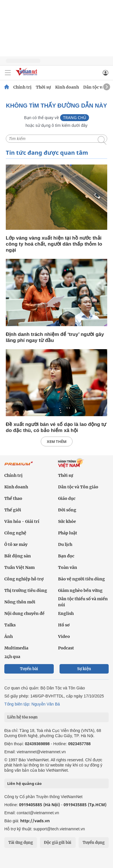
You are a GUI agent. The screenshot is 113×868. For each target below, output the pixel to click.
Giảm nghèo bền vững (80, 590)
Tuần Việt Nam (20, 567)
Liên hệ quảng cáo (24, 783)
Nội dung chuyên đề (24, 613)
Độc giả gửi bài (58, 843)
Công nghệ (15, 533)
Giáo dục (67, 498)
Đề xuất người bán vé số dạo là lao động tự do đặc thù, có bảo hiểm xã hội (56, 427)
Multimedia (16, 648)
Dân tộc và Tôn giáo (78, 487)
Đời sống (67, 510)
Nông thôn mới (20, 602)
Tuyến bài (29, 669)
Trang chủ (75, 117)
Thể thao (13, 498)
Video (64, 636)
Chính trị (22, 87)
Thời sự (43, 87)
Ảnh (9, 636)
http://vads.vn (35, 821)
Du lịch (65, 544)
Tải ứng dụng (21, 843)
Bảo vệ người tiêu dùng (81, 579)
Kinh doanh (67, 87)
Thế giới (13, 510)
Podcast (66, 648)
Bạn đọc (66, 556)
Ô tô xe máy (16, 544)
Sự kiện (84, 669)
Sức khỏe (67, 521)
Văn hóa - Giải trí (22, 521)
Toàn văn (68, 567)
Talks (10, 625)
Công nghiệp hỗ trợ (24, 579)
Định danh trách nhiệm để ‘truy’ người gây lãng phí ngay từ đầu (55, 337)
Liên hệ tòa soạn (22, 717)
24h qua (12, 657)
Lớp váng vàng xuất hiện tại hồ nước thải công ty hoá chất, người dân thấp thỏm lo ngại (54, 244)
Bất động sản (18, 556)
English (66, 613)
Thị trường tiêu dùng (26, 590)
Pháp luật (68, 533)
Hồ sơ (64, 625)
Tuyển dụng (94, 843)
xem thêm (57, 441)
